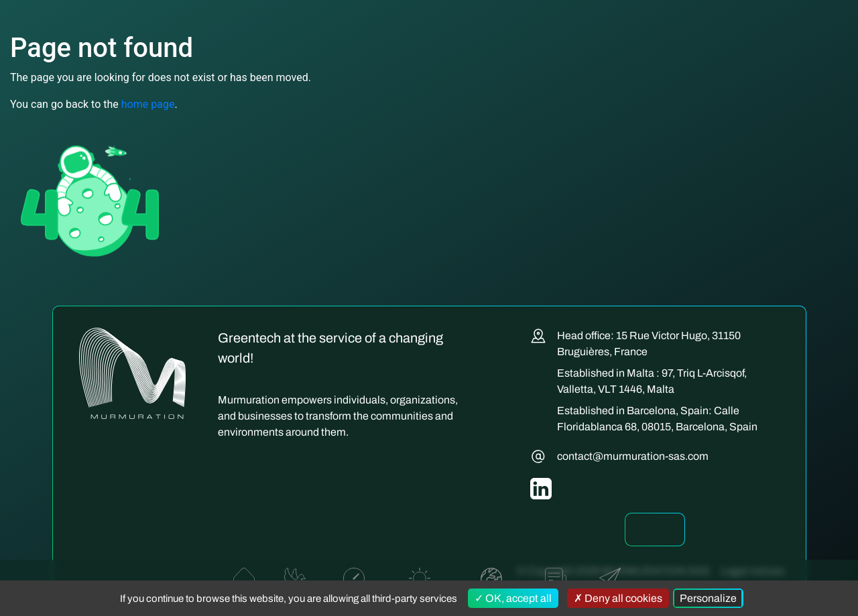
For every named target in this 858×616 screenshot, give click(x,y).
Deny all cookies (618, 598)
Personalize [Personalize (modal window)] (708, 598)
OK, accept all (513, 598)
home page (148, 104)
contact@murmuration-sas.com (633, 456)
